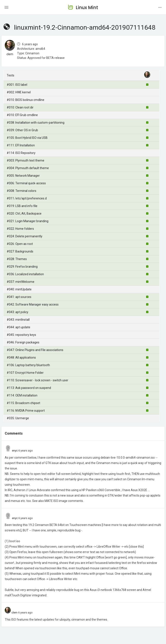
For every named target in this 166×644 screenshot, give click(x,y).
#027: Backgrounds (20, 251)
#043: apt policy (18, 312)
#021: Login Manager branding (28, 221)
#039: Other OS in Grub (22, 130)
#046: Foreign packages (23, 342)
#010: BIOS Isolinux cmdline (26, 100)
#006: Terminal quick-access (26, 183)
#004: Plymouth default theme (28, 168)
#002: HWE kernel (19, 92)
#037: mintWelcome (21, 282)
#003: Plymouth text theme (26, 160)
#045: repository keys (21, 335)
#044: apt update (18, 327)
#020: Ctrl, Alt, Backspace (24, 214)
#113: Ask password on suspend (29, 388)
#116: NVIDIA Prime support (26, 411)
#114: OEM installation (22, 395)
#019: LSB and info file (22, 206)
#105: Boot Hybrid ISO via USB (27, 138)
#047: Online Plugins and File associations (35, 350)
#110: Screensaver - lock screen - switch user (38, 380)
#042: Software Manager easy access (33, 304)
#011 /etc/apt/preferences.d (27, 198)
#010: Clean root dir (20, 107)
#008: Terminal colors (22, 191)
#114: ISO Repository (21, 153)
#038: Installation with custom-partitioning (36, 123)
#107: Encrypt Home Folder (25, 373)
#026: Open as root (20, 244)
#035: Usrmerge (18, 418)
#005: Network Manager (23, 176)
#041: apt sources (19, 297)
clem (10, 54)
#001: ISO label (17, 85)
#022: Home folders (20, 229)
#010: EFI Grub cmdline (22, 115)
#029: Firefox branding (22, 267)
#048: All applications (21, 358)
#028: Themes (17, 259)
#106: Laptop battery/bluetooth (28, 365)
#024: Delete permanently (25, 236)
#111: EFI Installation (21, 145)
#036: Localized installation (25, 274)
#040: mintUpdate (19, 289)
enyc (15, 451)
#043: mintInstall (18, 320)
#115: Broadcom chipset (23, 403)
